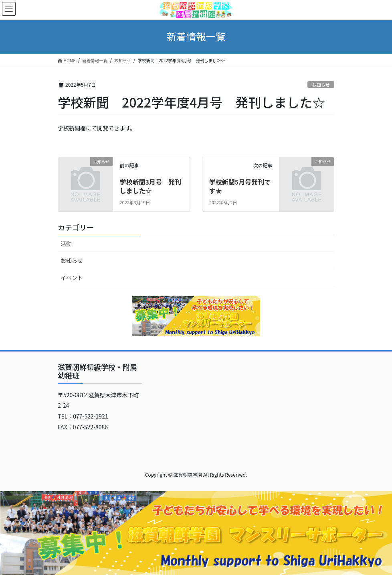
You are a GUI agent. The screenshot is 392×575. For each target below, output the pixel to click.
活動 (66, 244)
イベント (72, 278)
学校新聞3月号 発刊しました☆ (150, 186)
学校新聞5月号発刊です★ (240, 186)
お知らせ (321, 85)
